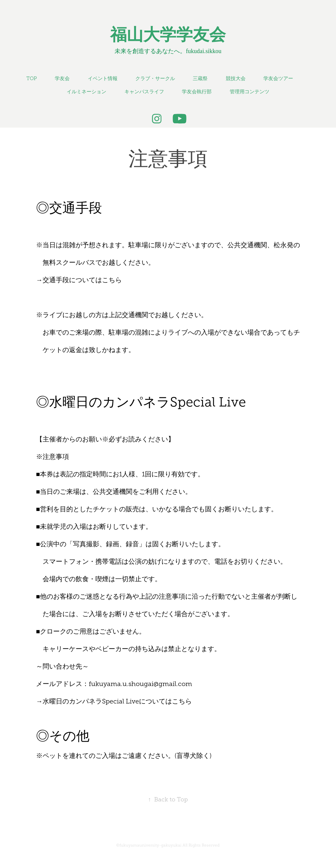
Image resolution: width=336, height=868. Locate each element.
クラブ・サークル (155, 78)
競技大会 (236, 78)
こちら (112, 280)
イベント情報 (103, 78)
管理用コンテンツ (250, 92)
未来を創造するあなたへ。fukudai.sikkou (168, 51)
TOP (32, 78)
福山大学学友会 (168, 35)
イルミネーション (86, 92)
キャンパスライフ (144, 92)
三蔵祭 (200, 78)
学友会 (62, 78)
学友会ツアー (278, 78)
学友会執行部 (197, 92)
